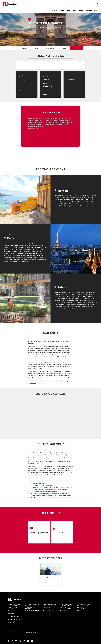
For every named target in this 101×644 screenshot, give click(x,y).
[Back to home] (14, 589)
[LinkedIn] (32, 631)
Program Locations (50, 48)
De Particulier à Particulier (50, 481)
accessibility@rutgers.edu (41, 639)
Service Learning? (23, 89)
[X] (12, 631)
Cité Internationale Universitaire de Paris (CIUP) (43, 486)
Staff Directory (12, 621)
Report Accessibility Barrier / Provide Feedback (59, 639)
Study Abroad (54, 10)
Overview (24, 48)
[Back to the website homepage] (10, 4)
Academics (63, 48)
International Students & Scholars (68, 10)
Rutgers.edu (62, 4)
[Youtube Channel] (16, 631)
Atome (48, 477)
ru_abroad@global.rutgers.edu (32, 600)
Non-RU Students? (23, 81)
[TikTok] (24, 631)
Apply (77, 48)
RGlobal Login (74, 4)
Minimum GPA (46, 80)
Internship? (22, 85)
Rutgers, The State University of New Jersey (47, 641)
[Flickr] (28, 631)
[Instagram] (20, 631)
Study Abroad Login (92, 4)
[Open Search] (98, 4)
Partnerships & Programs (85, 10)
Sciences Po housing (36, 473)
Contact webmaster (64, 641)
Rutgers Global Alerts (83, 4)
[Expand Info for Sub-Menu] (68, 4)
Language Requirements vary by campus (51, 91)
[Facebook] (9, 631)
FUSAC (60, 479)
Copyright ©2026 (36, 641)
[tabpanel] (39, 522)
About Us (96, 10)
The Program (37, 48)
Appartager (49, 475)
